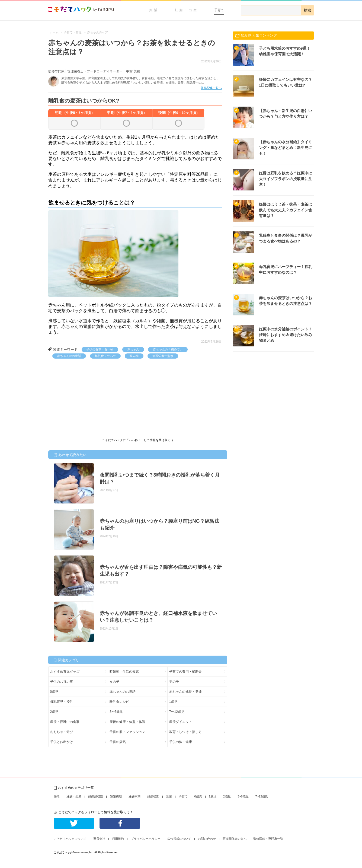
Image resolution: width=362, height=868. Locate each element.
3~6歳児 (243, 796)
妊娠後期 (153, 796)
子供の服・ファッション (127, 732)
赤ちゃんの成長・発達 (185, 692)
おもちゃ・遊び (62, 732)
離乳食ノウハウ (105, 356)
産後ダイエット (181, 722)
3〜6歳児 (116, 712)
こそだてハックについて (70, 839)
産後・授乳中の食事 (65, 722)
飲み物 (134, 356)
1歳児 (173, 702)
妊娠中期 (134, 796)
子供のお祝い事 (62, 682)
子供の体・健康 (181, 742)
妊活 (154, 10)
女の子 (114, 682)
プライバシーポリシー (146, 839)
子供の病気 (118, 742)
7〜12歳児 (177, 712)
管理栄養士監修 (163, 356)
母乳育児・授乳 (62, 702)
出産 (169, 796)
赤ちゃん (133, 349)
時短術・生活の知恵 (124, 672)
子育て (219, 10)
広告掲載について (179, 839)
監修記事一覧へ (211, 88)
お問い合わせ (207, 839)
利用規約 (118, 839)
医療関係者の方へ (235, 839)
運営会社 (99, 839)
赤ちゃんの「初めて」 (168, 349)
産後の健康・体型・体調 (127, 722)
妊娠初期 (116, 796)
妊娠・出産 (186, 10)
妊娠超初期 (96, 796)
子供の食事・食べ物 (100, 349)
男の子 (174, 682)
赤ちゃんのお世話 (69, 356)
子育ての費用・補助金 (185, 672)
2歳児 (54, 712)
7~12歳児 (262, 796)
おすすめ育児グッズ (65, 672)
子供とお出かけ (62, 742)
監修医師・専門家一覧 (268, 839)
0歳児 (54, 692)
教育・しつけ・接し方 (185, 732)
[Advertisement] (89, 399)
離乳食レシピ (119, 702)
